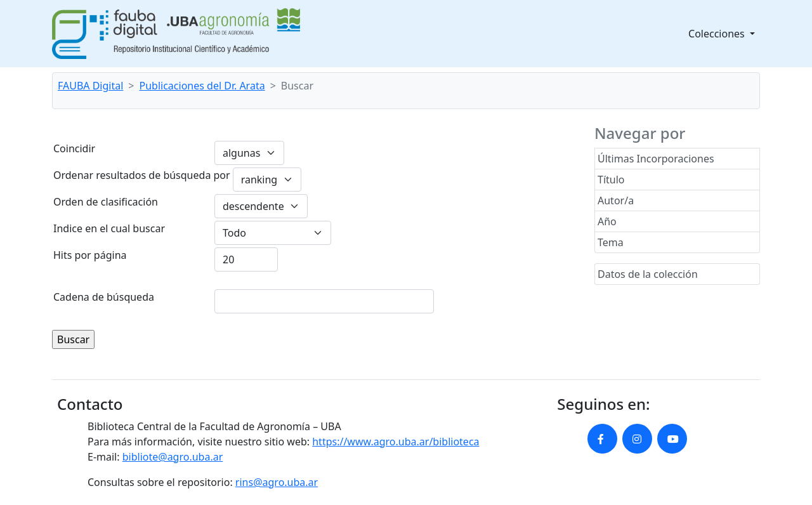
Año (607, 221)
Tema (611, 242)
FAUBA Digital (90, 86)
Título (611, 180)
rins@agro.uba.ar (277, 482)
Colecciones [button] (718, 34)
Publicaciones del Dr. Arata (202, 86)
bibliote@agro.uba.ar (173, 457)
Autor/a (616, 200)
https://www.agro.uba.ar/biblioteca (396, 442)
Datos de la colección (648, 274)
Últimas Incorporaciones (656, 159)
